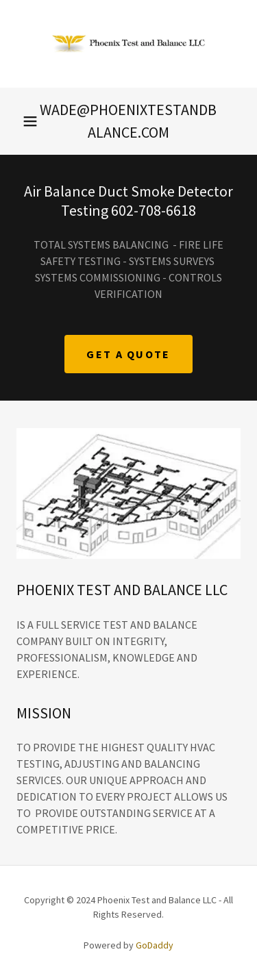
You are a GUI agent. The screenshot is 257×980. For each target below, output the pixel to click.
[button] (30, 121)
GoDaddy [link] (155, 945)
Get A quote (128, 354)
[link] (129, 44)
